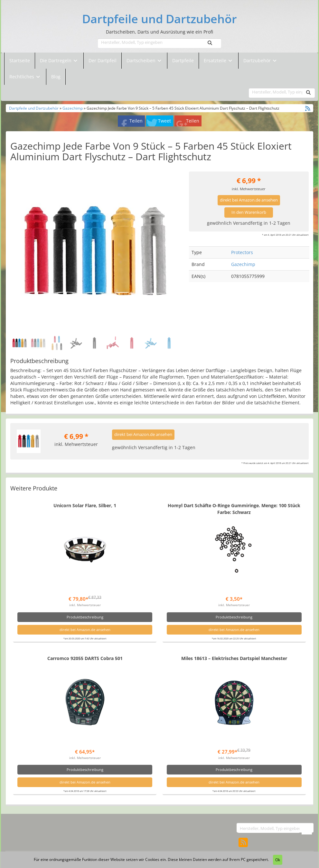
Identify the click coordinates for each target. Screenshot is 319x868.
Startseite (20, 60)
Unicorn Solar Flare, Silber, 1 (85, 505)
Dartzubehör (258, 60)
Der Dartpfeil (103, 60)
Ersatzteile (216, 60)
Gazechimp (73, 108)
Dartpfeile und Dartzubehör (159, 19)
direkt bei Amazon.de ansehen (249, 200)
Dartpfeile (183, 60)
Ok (278, 860)
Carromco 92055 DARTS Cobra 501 (85, 658)
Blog (56, 77)
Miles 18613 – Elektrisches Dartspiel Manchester (234, 658)
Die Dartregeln (59, 60)
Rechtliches (25, 77)
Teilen (136, 121)
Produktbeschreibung (85, 617)
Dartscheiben (142, 60)
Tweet (164, 121)
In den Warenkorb (249, 212)
